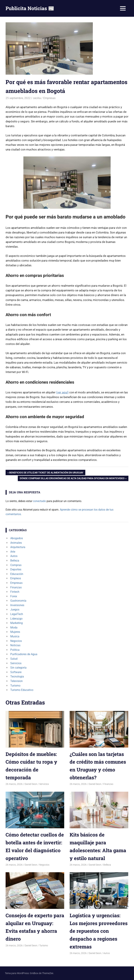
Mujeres (15, 632)
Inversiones (17, 605)
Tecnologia (17, 676)
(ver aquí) (62, 392)
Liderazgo (16, 619)
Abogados (17, 538)
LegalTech (17, 614)
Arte (13, 552)
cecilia (37, 98)
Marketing (16, 623)
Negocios (16, 641)
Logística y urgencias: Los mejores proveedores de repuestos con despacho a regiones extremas (99, 931)
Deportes (16, 569)
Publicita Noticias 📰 (30, 8)
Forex (14, 596)
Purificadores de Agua (24, 654)
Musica (15, 636)
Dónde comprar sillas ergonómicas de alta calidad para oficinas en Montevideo (72, 479)
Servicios (16, 663)
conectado (39, 501)
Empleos (16, 578)
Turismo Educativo (22, 690)
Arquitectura (18, 547)
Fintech (15, 592)
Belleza (15, 561)
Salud (14, 659)
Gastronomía (18, 601)
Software (16, 672)
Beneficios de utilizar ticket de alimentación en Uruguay (46, 473)
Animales (16, 543)
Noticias (15, 645)
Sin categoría (18, 668)
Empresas (49, 98)
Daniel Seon (31, 784)
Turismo (15, 686)
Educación (17, 574)
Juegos (15, 610)
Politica (15, 650)
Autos (14, 556)
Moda (14, 627)
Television (16, 681)
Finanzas (16, 587)
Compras (16, 565)
